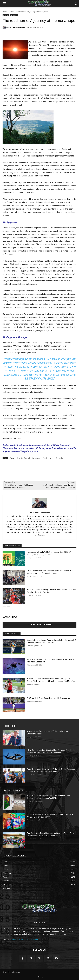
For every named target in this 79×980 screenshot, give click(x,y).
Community (36, 458)
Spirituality (14, 15)
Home (5, 12)
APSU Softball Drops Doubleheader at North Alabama (48, 698)
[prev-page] (4, 608)
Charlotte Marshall (23, 458)
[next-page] (8, 608)
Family (45, 458)
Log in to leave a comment (40, 625)
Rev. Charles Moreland (17, 27)
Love (52, 458)
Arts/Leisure (7, 565)
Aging (12, 458)
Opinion (12, 12)
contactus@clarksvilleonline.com (26, 940)
